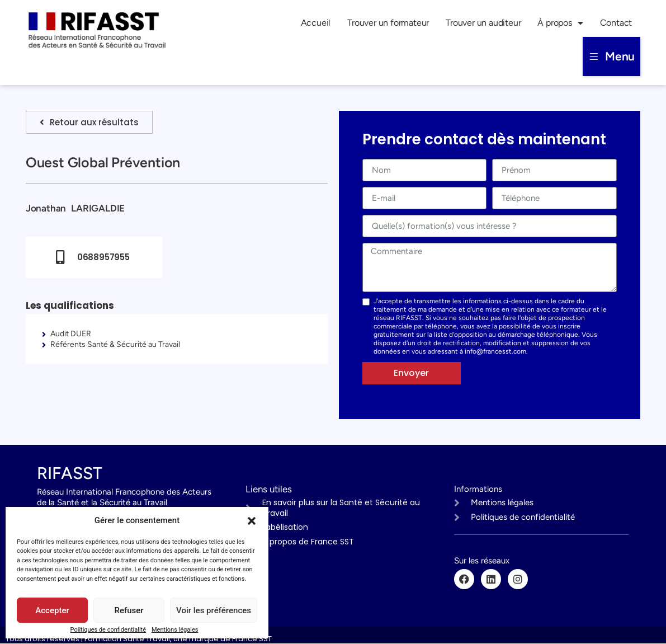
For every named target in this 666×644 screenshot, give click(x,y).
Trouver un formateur (388, 23)
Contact (616, 23)
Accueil (316, 23)
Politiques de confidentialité (108, 630)
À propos (560, 23)
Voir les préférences (214, 610)
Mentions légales (175, 630)
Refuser (129, 610)
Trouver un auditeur (483, 23)
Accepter (52, 610)
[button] (252, 521)
